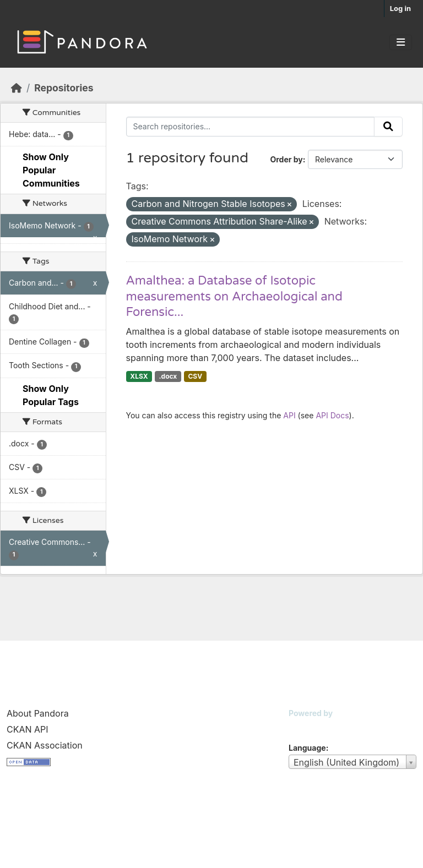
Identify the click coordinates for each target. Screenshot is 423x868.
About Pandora (38, 713)
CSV (195, 376)
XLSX (139, 376)
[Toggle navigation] (401, 42)
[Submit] (388, 127)
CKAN (307, 727)
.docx (168, 376)
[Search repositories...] (251, 127)
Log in (400, 8)
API (289, 415)
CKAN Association (45, 745)
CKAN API (28, 729)
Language (307, 748)
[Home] (17, 88)
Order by (286, 159)
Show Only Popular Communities (51, 170)
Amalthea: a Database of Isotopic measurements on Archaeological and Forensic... (234, 296)
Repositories (64, 88)
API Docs (332, 415)
